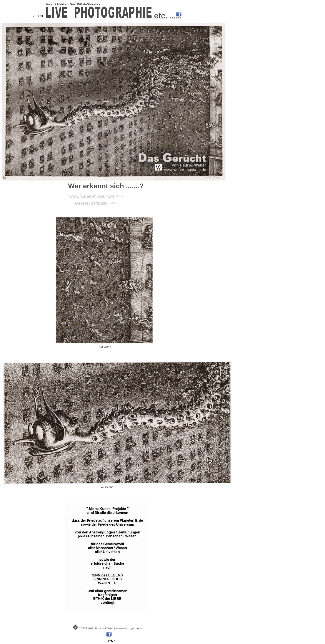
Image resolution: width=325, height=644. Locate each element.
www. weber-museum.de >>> (96, 196)
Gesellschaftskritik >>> (96, 203)
